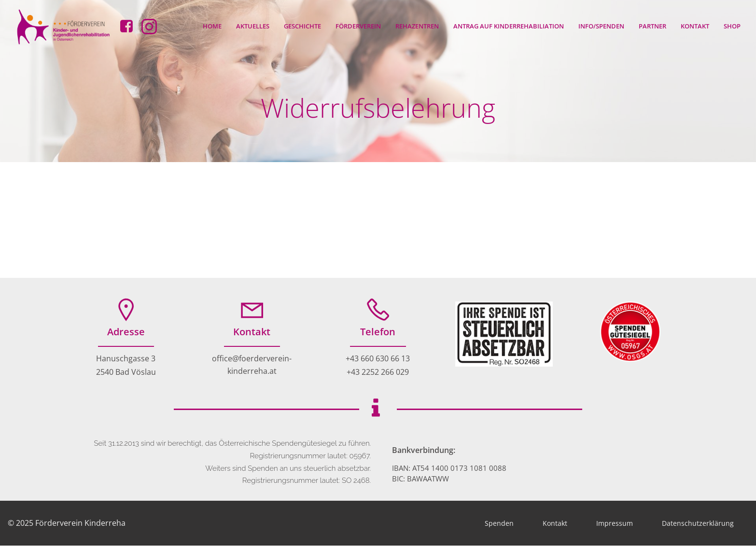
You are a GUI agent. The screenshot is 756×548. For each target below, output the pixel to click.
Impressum (615, 526)
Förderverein (359, 26)
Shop (733, 26)
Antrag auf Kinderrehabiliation (509, 26)
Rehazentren (418, 26)
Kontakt (695, 26)
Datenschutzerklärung (698, 526)
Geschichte (303, 26)
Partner (653, 26)
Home (213, 26)
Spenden (499, 526)
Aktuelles (253, 26)
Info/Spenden (602, 26)
